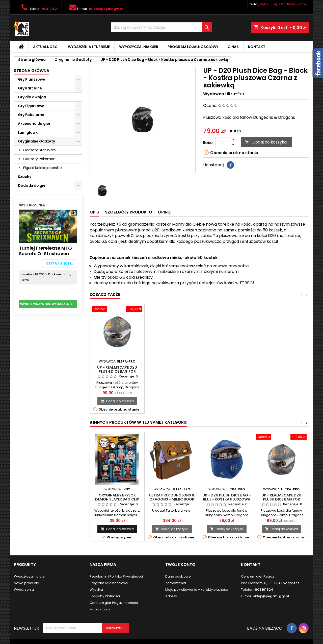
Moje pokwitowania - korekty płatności (197, 590)
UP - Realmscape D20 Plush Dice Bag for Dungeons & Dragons (227, 371)
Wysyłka (96, 590)
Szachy (25, 177)
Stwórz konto (295, 4)
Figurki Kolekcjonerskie (43, 168)
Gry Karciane (30, 88)
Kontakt (257, 47)
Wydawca (214, 94)
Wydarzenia (32, 205)
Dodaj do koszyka (266, 142)
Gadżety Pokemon (39, 159)
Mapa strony (100, 609)
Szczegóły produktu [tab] (128, 212)
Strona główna (32, 71)
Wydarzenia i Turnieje (89, 47)
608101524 (50, 9)
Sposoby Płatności (105, 596)
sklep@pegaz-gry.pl (106, 9)
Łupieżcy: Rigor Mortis (117, 367)
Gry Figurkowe (31, 106)
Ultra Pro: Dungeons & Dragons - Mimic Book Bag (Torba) (172, 499)
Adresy (171, 596)
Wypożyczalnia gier (139, 47)
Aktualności (46, 47)
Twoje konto (180, 565)
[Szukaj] (161, 27)
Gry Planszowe (32, 79)
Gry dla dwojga (32, 97)
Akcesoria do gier (34, 124)
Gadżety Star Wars (39, 150)
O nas (233, 47)
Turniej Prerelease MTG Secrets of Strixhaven (45, 251)
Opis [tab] (94, 212)
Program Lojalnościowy (193, 47)
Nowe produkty (26, 583)
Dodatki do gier (32, 185)
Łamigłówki (28, 132)
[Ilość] (223, 142)
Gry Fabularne (31, 115)
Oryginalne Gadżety (36, 141)
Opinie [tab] (164, 212)
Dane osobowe (178, 576)
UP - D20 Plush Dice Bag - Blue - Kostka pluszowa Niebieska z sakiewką (227, 499)
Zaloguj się (269, 4)
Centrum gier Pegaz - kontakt (114, 603)
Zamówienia (176, 583)
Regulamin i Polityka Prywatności (116, 576)
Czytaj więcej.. (59, 263)
